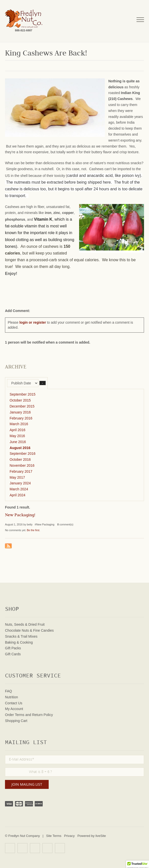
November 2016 (22, 465)
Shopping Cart (16, 721)
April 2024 (18, 495)
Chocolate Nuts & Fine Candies (29, 630)
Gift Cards (13, 654)
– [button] (43, 383)
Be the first (33, 530)
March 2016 (19, 424)
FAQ (8, 691)
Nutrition (11, 697)
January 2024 (20, 483)
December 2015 (22, 406)
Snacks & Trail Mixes (21, 636)
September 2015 (23, 394)
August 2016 (20, 448)
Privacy (70, 836)
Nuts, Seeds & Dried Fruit (25, 624)
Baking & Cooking (19, 642)
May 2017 (17, 477)
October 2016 (20, 460)
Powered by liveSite (92, 836)
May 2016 (17, 436)
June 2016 (18, 442)
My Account (14, 709)
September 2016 (23, 454)
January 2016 (20, 412)
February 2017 (21, 471)
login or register (33, 322)
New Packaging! (20, 515)
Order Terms (15, 715)
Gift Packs (13, 648)
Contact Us (14, 703)
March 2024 (19, 489)
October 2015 (20, 400)
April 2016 (18, 430)
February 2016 (21, 418)
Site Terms (54, 836)
